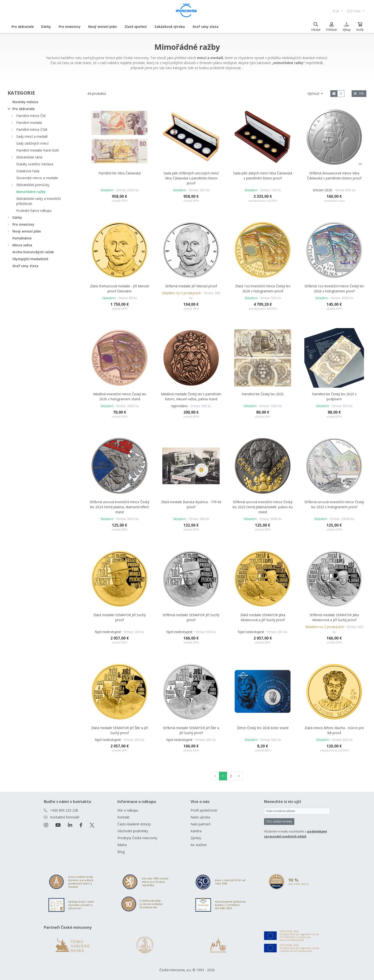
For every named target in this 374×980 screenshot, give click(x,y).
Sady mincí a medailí (32, 136)
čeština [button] (354, 11)
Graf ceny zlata (205, 27)
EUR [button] (336, 11)
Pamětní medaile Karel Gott (38, 150)
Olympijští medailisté (30, 259)
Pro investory (70, 27)
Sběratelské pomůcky (33, 185)
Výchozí (314, 94)
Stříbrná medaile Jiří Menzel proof (191, 286)
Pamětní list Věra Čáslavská (120, 173)
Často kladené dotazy (134, 824)
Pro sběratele (23, 27)
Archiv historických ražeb (33, 252)
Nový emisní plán (103, 27)
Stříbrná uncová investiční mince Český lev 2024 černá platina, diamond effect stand (119, 507)
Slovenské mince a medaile (37, 178)
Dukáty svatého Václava (35, 164)
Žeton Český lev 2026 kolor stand (263, 728)
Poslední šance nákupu (34, 211)
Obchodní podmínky (133, 831)
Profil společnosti (204, 810)
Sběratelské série (29, 157)
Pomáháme (22, 238)
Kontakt (123, 817)
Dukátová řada (28, 171)
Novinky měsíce (25, 102)
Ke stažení (199, 845)
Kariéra (196, 831)
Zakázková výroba (170, 27)
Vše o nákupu (128, 810)
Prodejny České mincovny (137, 838)
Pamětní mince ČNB (32, 129)
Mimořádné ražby (31, 192)
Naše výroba (200, 817)
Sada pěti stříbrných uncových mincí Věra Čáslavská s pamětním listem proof (191, 178)
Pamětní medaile (29, 123)
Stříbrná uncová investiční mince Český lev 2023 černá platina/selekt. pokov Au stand (263, 507)
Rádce (122, 845)
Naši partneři (201, 824)
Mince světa (22, 245)
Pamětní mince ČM (31, 116)
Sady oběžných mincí (32, 143)
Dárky (46, 27)
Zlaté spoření (136, 27)
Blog (121, 852)
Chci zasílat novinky (279, 821)
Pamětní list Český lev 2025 (263, 394)
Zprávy (196, 838)
